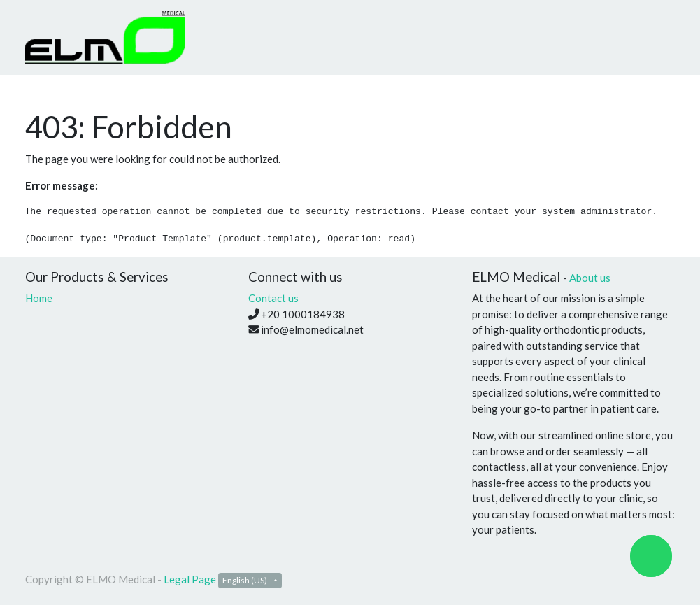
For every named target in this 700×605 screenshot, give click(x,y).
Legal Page (190, 579)
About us (590, 278)
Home (39, 298)
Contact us (273, 298)
